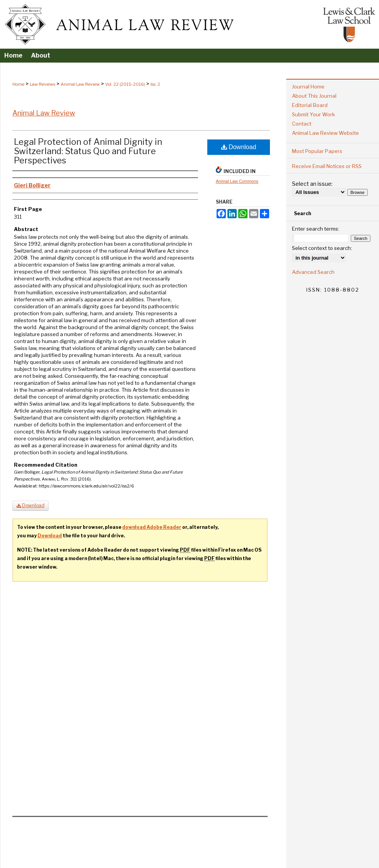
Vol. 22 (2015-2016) (125, 84)
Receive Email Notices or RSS (327, 166)
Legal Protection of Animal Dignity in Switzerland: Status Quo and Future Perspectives (88, 151)
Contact (302, 124)
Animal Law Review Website (325, 133)
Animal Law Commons (237, 181)
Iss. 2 (155, 84)
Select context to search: (322, 248)
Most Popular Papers (317, 151)
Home (18, 84)
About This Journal (314, 96)
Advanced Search (313, 272)
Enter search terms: (316, 229)
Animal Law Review (80, 84)
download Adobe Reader (152, 527)
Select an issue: (312, 184)
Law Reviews (43, 84)
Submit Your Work (313, 114)
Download (239, 147)
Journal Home (308, 87)
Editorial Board (310, 105)
